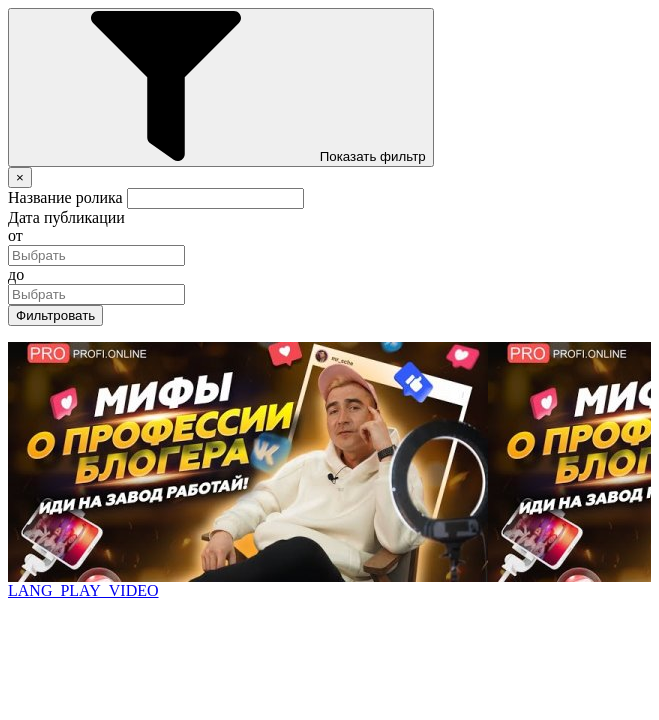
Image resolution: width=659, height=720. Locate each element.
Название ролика (65, 197)
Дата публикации (66, 217)
